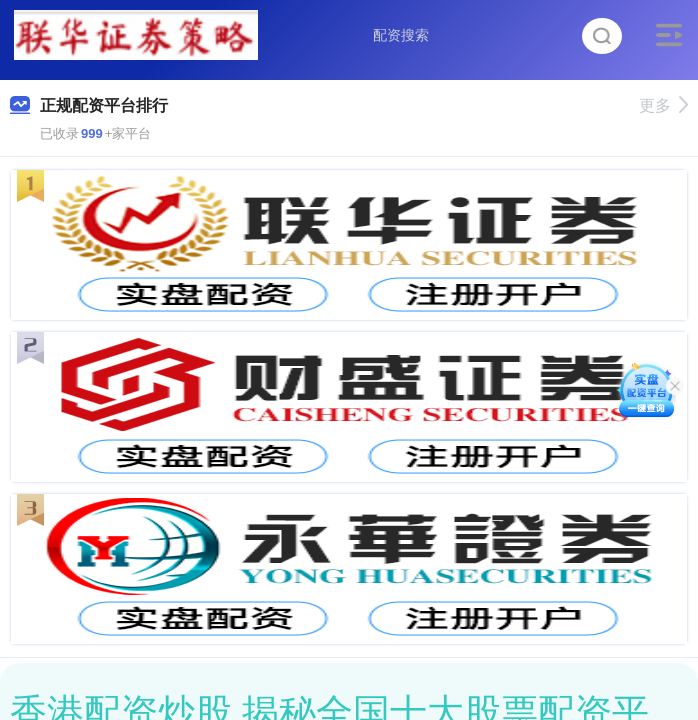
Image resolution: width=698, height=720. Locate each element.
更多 (663, 105)
